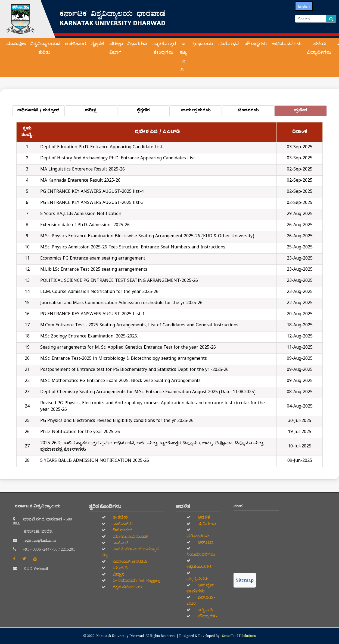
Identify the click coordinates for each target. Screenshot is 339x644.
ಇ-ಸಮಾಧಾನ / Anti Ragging (136, 580)
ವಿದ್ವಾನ (118, 574)
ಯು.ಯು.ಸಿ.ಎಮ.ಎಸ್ (130, 536)
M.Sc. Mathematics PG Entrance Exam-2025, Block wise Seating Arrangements (120, 381)
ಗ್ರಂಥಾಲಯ (203, 45)
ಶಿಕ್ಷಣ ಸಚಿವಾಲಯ (127, 587)
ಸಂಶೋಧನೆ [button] (230, 45)
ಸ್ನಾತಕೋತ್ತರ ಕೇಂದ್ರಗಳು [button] (164, 49)
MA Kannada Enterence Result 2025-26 (80, 181)
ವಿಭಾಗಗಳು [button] (138, 45)
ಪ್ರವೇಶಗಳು (206, 524)
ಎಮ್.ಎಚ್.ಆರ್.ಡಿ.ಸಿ (130, 561)
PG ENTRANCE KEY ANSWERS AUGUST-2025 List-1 (92, 315)
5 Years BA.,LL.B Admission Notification (81, 214)
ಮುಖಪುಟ (16, 45)
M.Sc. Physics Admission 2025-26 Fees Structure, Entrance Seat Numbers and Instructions (133, 248)
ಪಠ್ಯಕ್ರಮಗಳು (198, 579)
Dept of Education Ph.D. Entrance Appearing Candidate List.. (102, 148)
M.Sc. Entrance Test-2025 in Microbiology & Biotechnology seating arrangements (124, 359)
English (304, 6)
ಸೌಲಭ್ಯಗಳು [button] (256, 45)
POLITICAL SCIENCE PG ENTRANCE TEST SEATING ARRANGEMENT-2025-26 (119, 281)
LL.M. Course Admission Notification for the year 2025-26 (99, 292)
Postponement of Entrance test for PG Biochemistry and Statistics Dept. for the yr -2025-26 (134, 370)
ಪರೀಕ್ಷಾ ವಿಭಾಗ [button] (116, 49)
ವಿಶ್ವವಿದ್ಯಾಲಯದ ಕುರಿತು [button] (45, 49)
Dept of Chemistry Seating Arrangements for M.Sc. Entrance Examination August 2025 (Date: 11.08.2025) (148, 393)
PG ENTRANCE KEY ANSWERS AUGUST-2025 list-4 (92, 192)
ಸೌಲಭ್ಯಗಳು (207, 616)
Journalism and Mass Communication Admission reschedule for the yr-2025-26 (121, 304)
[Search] (311, 19)
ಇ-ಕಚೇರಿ (120, 517)
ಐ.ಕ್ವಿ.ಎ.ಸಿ (205, 610)
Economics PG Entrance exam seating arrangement (93, 259)
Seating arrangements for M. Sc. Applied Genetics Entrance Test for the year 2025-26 (128, 348)
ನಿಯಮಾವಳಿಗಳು (201, 554)
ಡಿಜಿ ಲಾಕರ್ (122, 530)
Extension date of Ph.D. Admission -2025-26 (85, 226)
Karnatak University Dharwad (120, 636)
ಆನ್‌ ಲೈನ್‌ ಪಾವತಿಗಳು (200, 588)
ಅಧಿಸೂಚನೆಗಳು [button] (287, 45)
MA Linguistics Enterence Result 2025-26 (83, 170)
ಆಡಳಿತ (203, 517)
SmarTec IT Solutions (239, 636)
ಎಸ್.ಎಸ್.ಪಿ (122, 524)
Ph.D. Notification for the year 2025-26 (80, 433)
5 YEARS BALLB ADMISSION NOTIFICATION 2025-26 (95, 461)
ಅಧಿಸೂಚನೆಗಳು (200, 566)
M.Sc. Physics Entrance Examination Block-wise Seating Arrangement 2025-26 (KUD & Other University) (147, 237)
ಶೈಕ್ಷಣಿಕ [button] (98, 45)
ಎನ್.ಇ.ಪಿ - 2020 (201, 600)
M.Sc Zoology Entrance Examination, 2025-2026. (89, 337)
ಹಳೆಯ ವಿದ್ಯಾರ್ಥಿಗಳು (320, 49)
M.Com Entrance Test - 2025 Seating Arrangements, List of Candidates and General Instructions (139, 326)
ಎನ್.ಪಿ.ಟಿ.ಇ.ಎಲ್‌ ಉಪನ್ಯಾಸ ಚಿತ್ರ (130, 552)
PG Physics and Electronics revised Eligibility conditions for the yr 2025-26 (117, 421)
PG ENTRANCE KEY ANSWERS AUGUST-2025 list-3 (92, 203)
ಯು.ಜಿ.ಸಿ (120, 568)
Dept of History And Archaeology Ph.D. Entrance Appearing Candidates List (118, 159)
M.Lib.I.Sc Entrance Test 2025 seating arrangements (94, 270)
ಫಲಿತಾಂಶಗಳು (198, 536)
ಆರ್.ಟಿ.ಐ (205, 542)
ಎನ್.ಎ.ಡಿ (120, 543)
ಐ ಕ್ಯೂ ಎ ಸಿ (184, 58)
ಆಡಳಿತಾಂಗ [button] (76, 45)
